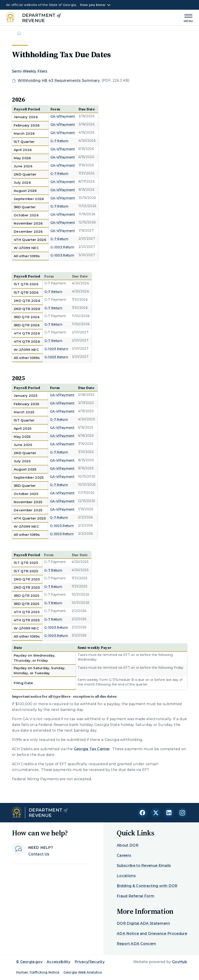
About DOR (128, 845)
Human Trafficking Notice (38, 972)
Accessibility (58, 962)
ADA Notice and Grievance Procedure (152, 934)
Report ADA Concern (136, 944)
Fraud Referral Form (136, 896)
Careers (124, 855)
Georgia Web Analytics (83, 972)
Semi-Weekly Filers (30, 71)
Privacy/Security (90, 962)
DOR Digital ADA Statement (143, 923)
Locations (126, 876)
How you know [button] (93, 5)
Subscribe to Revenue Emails (144, 866)
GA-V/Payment (63, 116)
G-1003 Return (62, 247)
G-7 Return (59, 141)
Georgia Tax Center (92, 749)
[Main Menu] (187, 18)
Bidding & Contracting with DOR (147, 886)
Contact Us (39, 854)
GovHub (180, 962)
